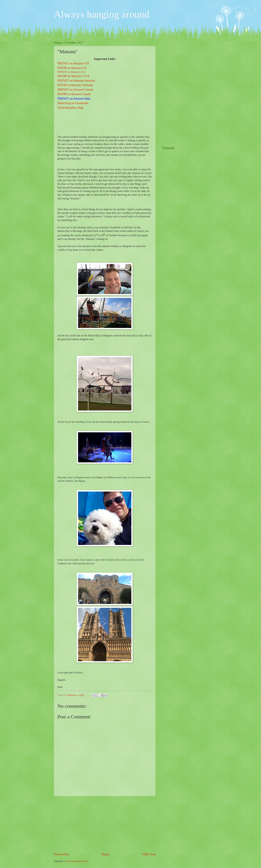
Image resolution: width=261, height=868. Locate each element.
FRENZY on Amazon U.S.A (71, 72)
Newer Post (61, 854)
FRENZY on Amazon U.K (73, 63)
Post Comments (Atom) (77, 861)
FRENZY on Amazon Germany (76, 81)
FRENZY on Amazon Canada (75, 90)
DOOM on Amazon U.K (72, 68)
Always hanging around (102, 14)
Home (105, 854)
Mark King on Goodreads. (73, 103)
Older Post (149, 854)
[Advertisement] (105, 824)
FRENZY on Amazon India (74, 99)
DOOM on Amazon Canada (74, 94)
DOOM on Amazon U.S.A (73, 76)
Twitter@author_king (70, 108)
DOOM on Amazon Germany (75, 85)
